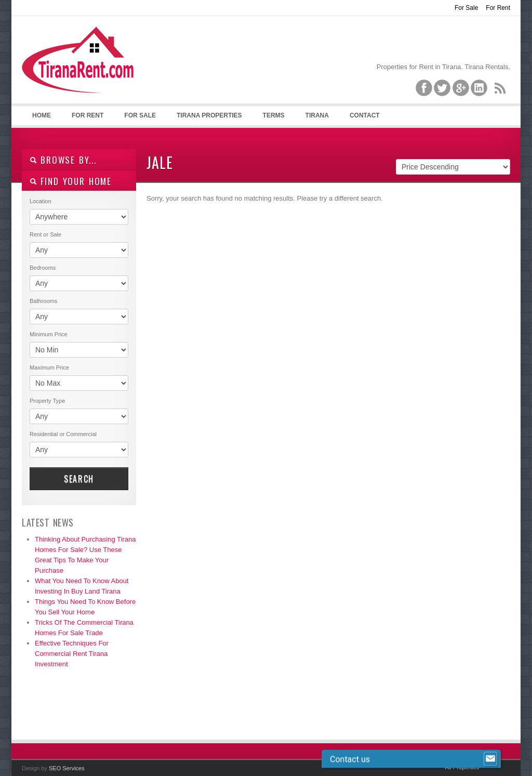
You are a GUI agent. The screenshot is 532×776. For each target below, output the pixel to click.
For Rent (498, 8)
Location (41, 201)
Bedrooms (43, 268)
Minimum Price (49, 334)
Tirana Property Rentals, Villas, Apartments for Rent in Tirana (82, 68)
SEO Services (66, 768)
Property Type (47, 401)
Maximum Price (49, 367)
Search (79, 479)
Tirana (317, 115)
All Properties (462, 767)
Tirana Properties (209, 115)
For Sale (466, 8)
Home (42, 115)
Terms (274, 115)
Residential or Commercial (63, 434)
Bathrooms (43, 301)
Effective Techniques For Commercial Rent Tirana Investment (72, 654)
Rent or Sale (45, 234)
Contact (365, 115)
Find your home (71, 181)
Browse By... (63, 160)
